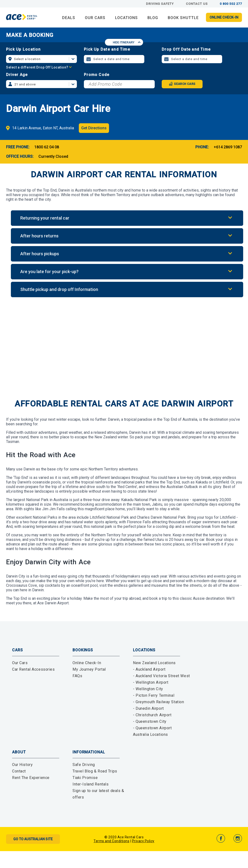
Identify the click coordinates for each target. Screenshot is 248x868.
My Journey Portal (89, 669)
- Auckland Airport (149, 669)
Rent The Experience (31, 778)
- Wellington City (148, 689)
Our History (22, 765)
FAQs (77, 676)
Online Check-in (224, 17)
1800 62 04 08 (47, 147)
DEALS (69, 18)
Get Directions (94, 128)
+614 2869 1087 (228, 147)
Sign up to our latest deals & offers (98, 794)
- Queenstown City (150, 721)
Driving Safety (160, 4)
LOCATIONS (126, 18)
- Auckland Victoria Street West (161, 676)
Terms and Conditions (111, 841)
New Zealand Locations (154, 663)
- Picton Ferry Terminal (154, 695)
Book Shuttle (183, 18)
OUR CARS (95, 18)
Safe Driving (84, 765)
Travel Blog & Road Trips (95, 771)
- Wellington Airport (151, 682)
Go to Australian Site (33, 839)
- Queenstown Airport (152, 728)
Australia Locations (150, 734)
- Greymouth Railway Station (158, 702)
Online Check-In (87, 663)
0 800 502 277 (231, 4)
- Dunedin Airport (148, 708)
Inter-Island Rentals (91, 784)
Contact (19, 771)
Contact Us (197, 4)
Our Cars (20, 663)
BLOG (153, 18)
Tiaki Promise (85, 778)
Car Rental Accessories (33, 669)
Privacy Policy (143, 841)
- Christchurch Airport (152, 715)
